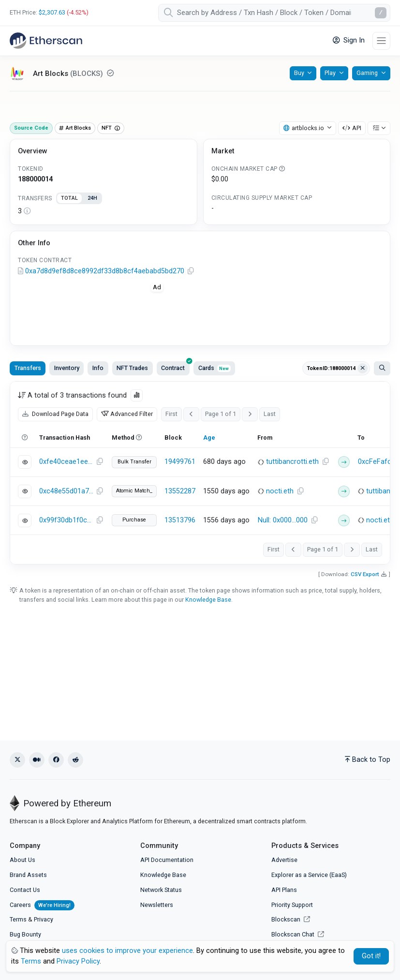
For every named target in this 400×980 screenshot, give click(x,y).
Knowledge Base (208, 600)
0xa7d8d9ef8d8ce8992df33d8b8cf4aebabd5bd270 (105, 271)
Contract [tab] (175, 366)
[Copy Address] (191, 271)
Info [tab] (98, 368)
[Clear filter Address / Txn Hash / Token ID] (363, 369)
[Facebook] (56, 760)
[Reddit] (75, 760)
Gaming (367, 73)
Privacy (44, 919)
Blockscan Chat (298, 934)
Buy (299, 73)
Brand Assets (28, 875)
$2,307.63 (52, 12)
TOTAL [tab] (69, 198)
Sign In (349, 40)
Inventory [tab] (67, 368)
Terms (18, 919)
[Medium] (37, 760)
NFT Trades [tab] (132, 368)
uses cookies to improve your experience (127, 951)
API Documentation (167, 860)
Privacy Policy (78, 961)
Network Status (161, 890)
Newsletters (157, 905)
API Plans (284, 890)
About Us (22, 860)
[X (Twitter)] (17, 760)
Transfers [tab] (28, 368)
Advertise (284, 860)
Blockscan (291, 919)
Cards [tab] (215, 368)
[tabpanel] (104, 211)
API (352, 128)
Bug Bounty (25, 934)
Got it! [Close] (371, 956)
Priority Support (292, 905)
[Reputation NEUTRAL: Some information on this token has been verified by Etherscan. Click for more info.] (110, 73)
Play (330, 73)
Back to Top (368, 760)
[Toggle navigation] (381, 41)
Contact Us (25, 890)
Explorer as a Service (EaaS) (309, 875)
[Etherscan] (46, 41)
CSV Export (365, 574)
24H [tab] (92, 198)
